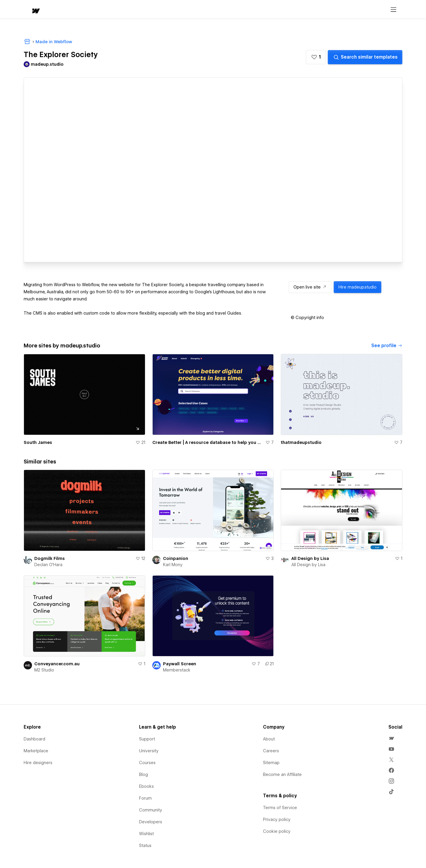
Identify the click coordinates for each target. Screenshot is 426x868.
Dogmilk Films (50, 558)
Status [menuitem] (145, 846)
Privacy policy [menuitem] (277, 819)
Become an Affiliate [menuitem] (282, 774)
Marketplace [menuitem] (36, 751)
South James (38, 442)
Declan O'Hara (48, 565)
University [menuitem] (149, 751)
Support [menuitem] (147, 739)
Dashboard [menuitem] (34, 739)
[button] (53, 9)
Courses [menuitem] (147, 763)
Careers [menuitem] (271, 751)
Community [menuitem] (151, 810)
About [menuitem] (269, 739)
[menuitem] (391, 738)
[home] (30, 10)
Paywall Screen (180, 664)
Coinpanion (176, 558)
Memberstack (177, 670)
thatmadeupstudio (301, 442)
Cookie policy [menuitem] (277, 831)
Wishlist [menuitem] (146, 834)
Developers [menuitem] (151, 822)
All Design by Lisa (310, 558)
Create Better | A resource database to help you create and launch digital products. (208, 442)
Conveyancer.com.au (57, 664)
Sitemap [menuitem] (271, 763)
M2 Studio (44, 670)
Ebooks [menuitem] (146, 786)
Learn (113, 10)
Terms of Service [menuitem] (280, 808)
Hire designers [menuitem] (38, 763)
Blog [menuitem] (143, 774)
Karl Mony (173, 565)
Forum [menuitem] (145, 798)
